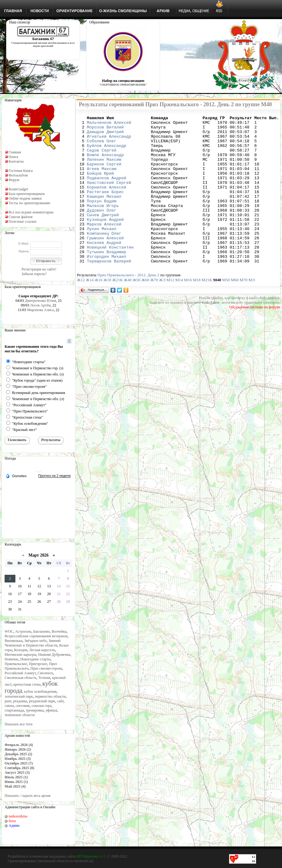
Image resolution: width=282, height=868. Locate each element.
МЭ (252, 309)
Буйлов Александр (107, 152)
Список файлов (21, 217)
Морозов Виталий (105, 130)
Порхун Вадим (102, 218)
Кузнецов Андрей (105, 241)
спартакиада (14, 710)
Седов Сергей (102, 157)
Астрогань (23, 631)
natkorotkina (18, 816)
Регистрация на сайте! (39, 269)
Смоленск (45, 673)
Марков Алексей (104, 246)
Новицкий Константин (110, 274)
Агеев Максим (102, 180)
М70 (244, 309)
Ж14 (90, 309)
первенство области (50, 696)
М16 (188, 309)
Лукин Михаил (102, 252)
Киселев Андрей (104, 268)
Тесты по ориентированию (30, 203)
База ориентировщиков (27, 194)
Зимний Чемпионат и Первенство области (33, 643)
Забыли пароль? (34, 274)
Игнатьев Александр (109, 141)
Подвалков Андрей (107, 191)
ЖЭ (162, 309)
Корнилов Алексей (107, 202)
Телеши (44, 678)
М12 (170, 309)
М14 (179, 309)
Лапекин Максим (104, 168)
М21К (207, 309)
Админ (14, 825)
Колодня (21, 650)
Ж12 (81, 309)
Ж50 (137, 309)
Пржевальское (16, 664)
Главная (15, 152)
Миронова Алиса (40, 310)
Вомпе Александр (105, 163)
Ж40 (128, 309)
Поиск (14, 157)
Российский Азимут (20, 673)
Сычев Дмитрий (103, 235)
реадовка (20, 701)
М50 (226, 309)
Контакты (16, 161)
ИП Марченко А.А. (91, 856)
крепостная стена (27, 684)
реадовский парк (42, 701)
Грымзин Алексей (105, 263)
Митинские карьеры (20, 655)
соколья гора (42, 706)
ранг (8, 701)
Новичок (12, 659)
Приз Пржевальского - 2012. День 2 (128, 304)
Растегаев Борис (105, 207)
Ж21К (118, 309)
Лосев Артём (40, 305)
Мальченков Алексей (109, 124)
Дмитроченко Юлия (40, 301)
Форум (14, 180)
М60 (235, 309)
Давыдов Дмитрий (105, 135)
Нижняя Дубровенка (54, 655)
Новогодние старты (36, 659)
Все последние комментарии (31, 212)
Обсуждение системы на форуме (255, 337)
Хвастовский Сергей (109, 196)
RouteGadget (18, 189)
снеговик (23, 706)
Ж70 (154, 309)
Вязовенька (14, 641)
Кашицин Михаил (104, 213)
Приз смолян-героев (46, 668)
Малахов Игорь (103, 224)
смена (9, 706)
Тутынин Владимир (107, 279)
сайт (60, 701)
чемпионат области (20, 715)
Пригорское (38, 664)
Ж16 (98, 309)
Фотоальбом (18, 175)
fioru (12, 821)
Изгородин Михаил (107, 285)
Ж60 (145, 309)
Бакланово (41, 631)
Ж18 (107, 309)
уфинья (51, 710)
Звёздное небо (35, 641)
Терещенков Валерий (109, 290)
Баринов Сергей (104, 174)
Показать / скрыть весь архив (28, 796)
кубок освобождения (40, 692)
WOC (9, 631)
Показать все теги (18, 724)
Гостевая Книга (21, 171)
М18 (197, 309)
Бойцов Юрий (100, 185)
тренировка (35, 710)
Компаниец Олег (104, 257)
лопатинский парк (19, 696)
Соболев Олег (102, 146)
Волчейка (59, 631)
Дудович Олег (102, 229)
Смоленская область (20, 678)
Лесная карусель (42, 650)
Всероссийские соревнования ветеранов (36, 636)
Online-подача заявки (25, 198)
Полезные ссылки (22, 221)
